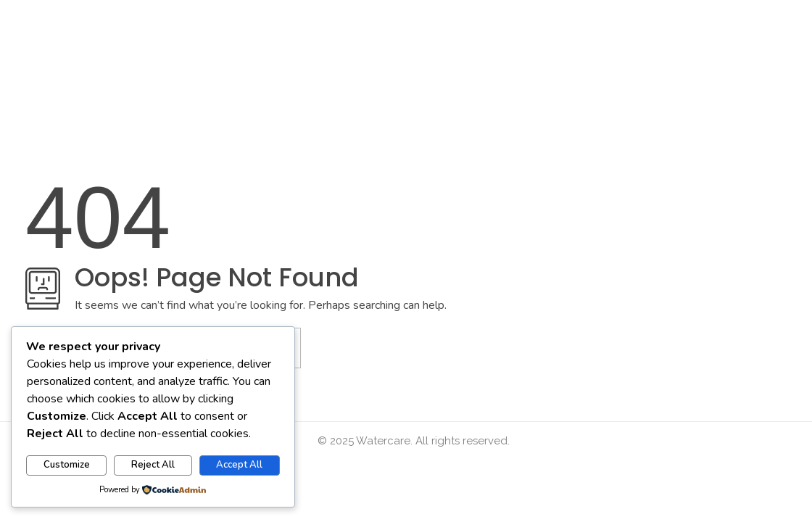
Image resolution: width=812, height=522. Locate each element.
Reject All (153, 465)
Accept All (239, 465)
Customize (67, 465)
